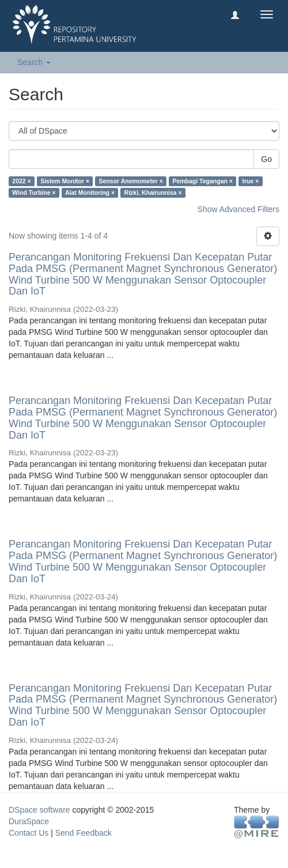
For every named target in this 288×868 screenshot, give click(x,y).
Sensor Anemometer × (131, 181)
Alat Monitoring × (90, 193)
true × (250, 181)
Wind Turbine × (34, 193)
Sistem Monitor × (65, 181)
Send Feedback (84, 833)
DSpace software (39, 810)
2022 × (21, 181)
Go (266, 159)
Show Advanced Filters (238, 209)
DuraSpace (29, 821)
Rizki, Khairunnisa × (153, 193)
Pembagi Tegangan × (202, 181)
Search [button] (34, 62)
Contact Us (29, 833)
